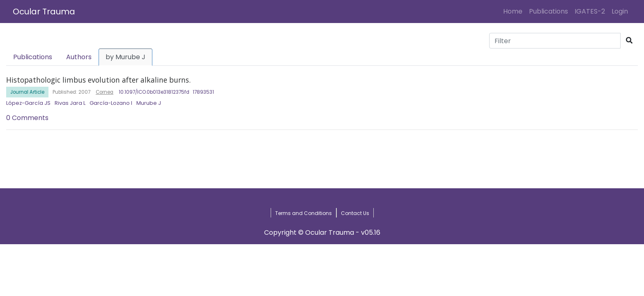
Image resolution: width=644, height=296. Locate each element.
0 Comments (27, 118)
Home (514, 11)
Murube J (149, 103)
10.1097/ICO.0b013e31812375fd (154, 92)
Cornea (105, 92)
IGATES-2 (590, 11)
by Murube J (125, 57)
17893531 (203, 92)
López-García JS (28, 103)
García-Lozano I (111, 103)
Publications (549, 11)
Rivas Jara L (70, 103)
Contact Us (355, 213)
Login (621, 11)
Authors (79, 57)
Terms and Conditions (304, 213)
